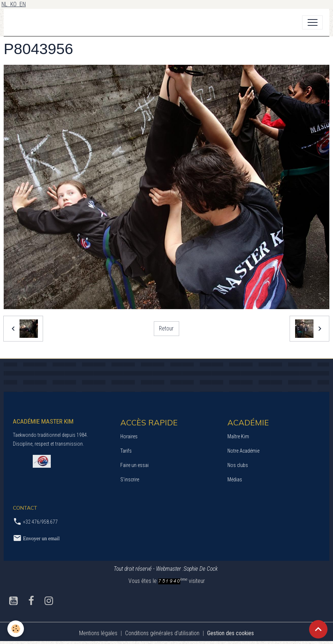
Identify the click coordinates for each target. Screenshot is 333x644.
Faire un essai (134, 465)
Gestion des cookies (231, 633)
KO (15, 4)
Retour (166, 328)
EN (23, 4)
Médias (235, 480)
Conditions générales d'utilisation (162, 633)
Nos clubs (238, 465)
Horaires (129, 436)
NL (6, 4)
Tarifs (126, 451)
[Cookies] (16, 629)
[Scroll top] (318, 629)
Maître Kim (238, 436)
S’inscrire (130, 480)
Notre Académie (243, 451)
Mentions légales (98, 633)
